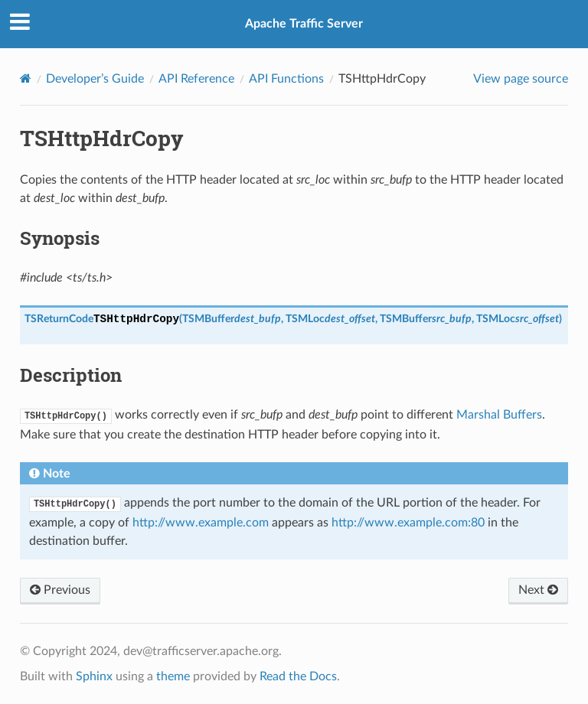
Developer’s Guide (95, 79)
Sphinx (94, 676)
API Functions (286, 79)
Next (538, 590)
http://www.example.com (201, 523)
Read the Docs (298, 676)
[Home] (26, 78)
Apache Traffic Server (304, 24)
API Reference (196, 79)
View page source (521, 79)
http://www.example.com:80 (408, 523)
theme (173, 676)
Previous (60, 590)
